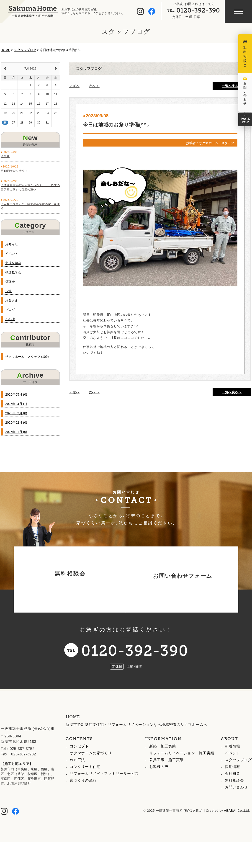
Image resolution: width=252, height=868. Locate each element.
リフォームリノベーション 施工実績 (182, 774)
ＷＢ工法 (77, 781)
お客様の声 (159, 787)
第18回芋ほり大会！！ (16, 171)
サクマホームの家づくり (91, 774)
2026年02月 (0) (16, 422)
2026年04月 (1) (16, 404)
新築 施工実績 (163, 767)
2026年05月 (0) (16, 394)
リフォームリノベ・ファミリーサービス (104, 794)
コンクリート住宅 (85, 787)
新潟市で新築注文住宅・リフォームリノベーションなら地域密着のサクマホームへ (136, 745)
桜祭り (5, 156)
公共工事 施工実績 (166, 781)
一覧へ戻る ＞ (232, 86)
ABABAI (230, 831)
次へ (92, 86)
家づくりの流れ (83, 801)
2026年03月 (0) (16, 413)
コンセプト (79, 767)
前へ (76, 86)
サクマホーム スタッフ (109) (27, 357)
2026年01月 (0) (16, 432)
